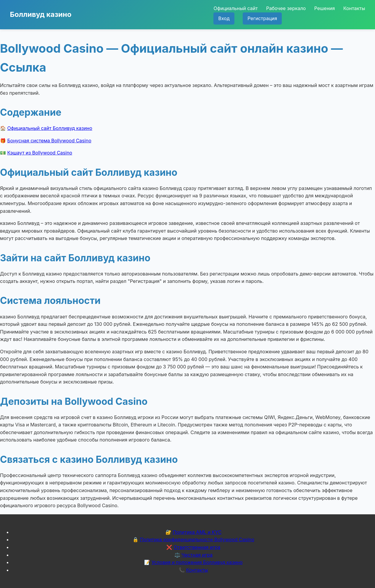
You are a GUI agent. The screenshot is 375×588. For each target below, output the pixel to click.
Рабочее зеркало (286, 8)
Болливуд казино (41, 14)
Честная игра (197, 555)
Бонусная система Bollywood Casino (49, 141)
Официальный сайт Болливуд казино (50, 128)
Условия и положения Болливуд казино (197, 562)
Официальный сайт (235, 8)
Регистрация (262, 18)
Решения (325, 8)
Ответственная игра (197, 547)
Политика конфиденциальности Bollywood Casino (197, 539)
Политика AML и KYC (197, 532)
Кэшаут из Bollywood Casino (40, 153)
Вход (224, 18)
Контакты (354, 8)
